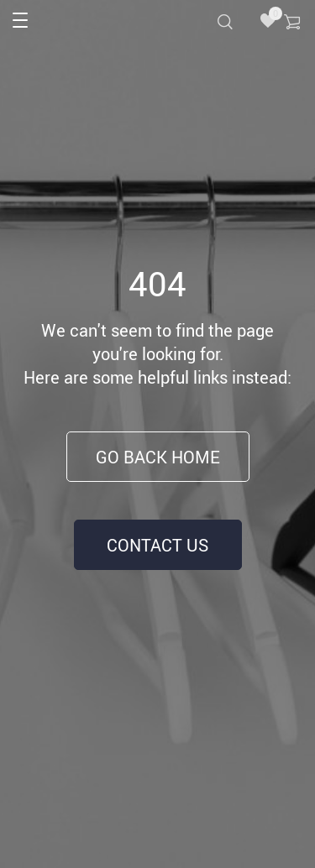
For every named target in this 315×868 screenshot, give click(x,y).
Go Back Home (158, 457)
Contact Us (157, 545)
